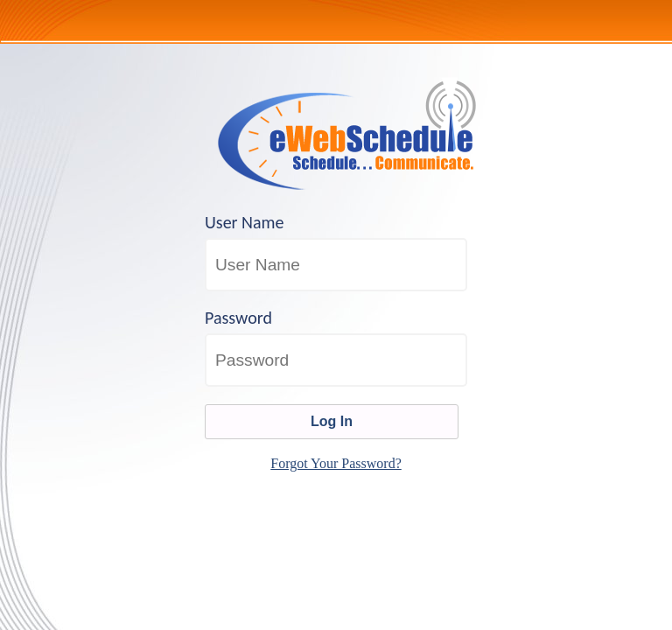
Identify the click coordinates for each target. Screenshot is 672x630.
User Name (245, 222)
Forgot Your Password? (336, 463)
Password (238, 318)
